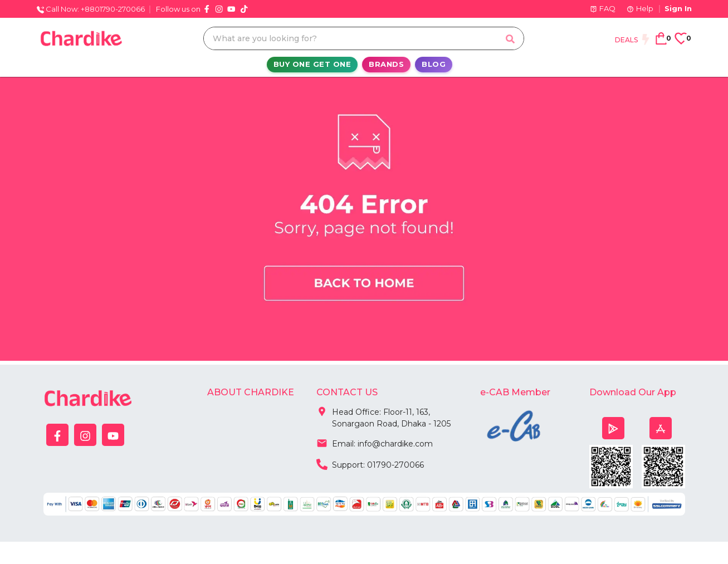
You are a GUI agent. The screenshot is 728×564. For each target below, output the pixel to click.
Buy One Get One (312, 64)
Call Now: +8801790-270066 (91, 9)
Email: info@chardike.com (375, 443)
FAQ (603, 8)
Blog (434, 64)
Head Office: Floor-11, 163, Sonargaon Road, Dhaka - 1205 (383, 416)
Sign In (678, 8)
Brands (386, 64)
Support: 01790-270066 (370, 464)
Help (640, 8)
